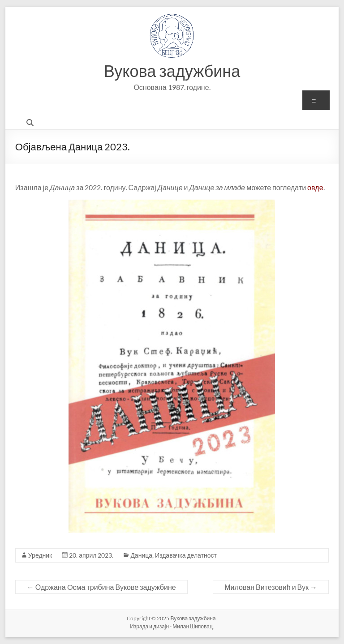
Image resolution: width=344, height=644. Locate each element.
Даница (141, 555)
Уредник (40, 555)
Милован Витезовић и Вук (271, 587)
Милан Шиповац (193, 626)
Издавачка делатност (186, 555)
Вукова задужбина (172, 71)
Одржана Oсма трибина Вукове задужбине (101, 587)
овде (315, 187)
